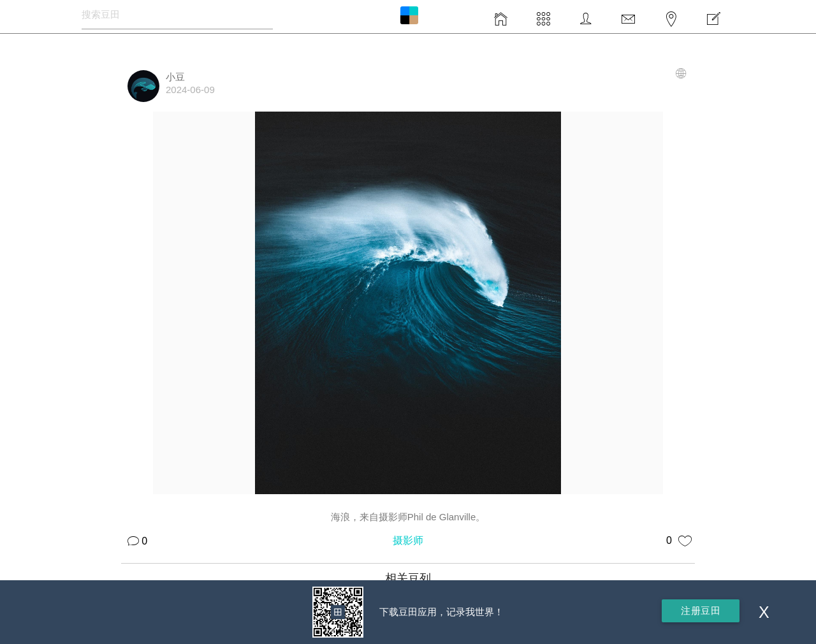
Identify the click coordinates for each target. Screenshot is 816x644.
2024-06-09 (190, 90)
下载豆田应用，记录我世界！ (441, 612)
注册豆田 (701, 611)
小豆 (175, 77)
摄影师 (408, 540)
